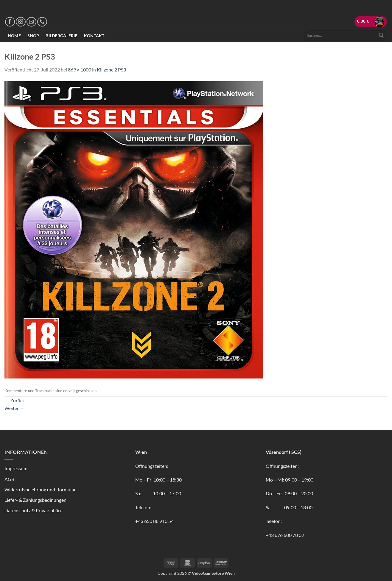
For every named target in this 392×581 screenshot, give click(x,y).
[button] (371, 22)
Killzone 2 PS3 (111, 70)
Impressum (16, 468)
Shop (33, 36)
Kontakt (94, 36)
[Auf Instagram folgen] (21, 22)
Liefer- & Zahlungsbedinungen (35, 500)
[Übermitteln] (381, 35)
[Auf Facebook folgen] (10, 22)
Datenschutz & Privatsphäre (33, 510)
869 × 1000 (80, 70)
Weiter (14, 408)
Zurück (15, 400)
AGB (9, 479)
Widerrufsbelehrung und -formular (40, 489)
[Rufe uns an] (42, 22)
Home (14, 36)
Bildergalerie (62, 36)
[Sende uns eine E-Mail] (31, 22)
